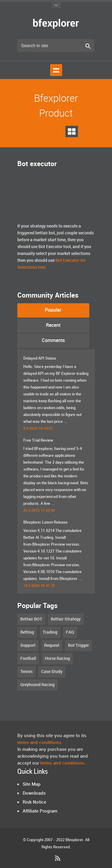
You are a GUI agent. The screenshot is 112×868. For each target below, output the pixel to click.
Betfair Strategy (66, 619)
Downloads (34, 793)
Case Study (52, 672)
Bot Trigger (79, 645)
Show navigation (56, 70)
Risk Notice (34, 802)
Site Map (32, 785)
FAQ (70, 632)
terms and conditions (39, 743)
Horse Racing (57, 659)
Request (52, 645)
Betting (27, 632)
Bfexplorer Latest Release (45, 522)
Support (28, 645)
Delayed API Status (40, 358)
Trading (50, 632)
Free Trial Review (38, 440)
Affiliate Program (40, 811)
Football (28, 659)
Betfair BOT (31, 619)
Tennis (26, 672)
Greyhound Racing (37, 685)
